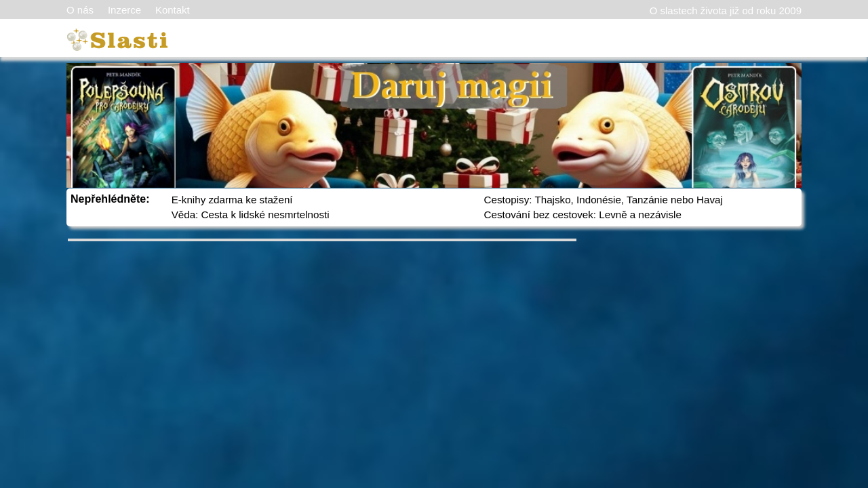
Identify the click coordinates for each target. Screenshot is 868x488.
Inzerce (124, 10)
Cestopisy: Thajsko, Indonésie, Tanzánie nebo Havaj (604, 200)
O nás (80, 10)
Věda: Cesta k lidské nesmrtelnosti (251, 215)
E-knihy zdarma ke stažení (232, 200)
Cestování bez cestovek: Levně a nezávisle (583, 215)
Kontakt (173, 10)
